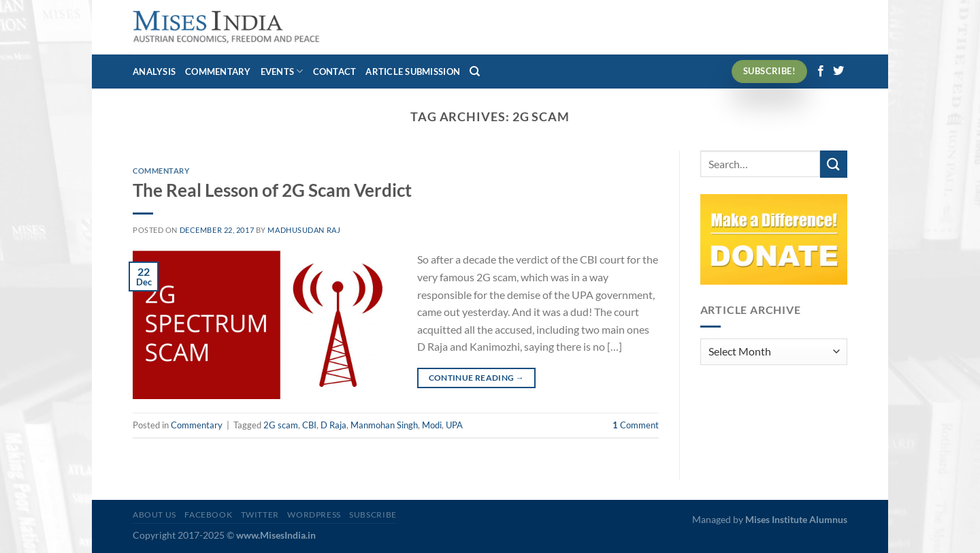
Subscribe (373, 515)
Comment (636, 425)
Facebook (208, 515)
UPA (454, 425)
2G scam (281, 425)
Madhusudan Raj (304, 230)
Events (282, 71)
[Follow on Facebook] (821, 72)
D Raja (333, 425)
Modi (432, 425)
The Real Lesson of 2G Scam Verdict (272, 190)
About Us (154, 515)
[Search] (475, 72)
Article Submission (413, 72)
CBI (309, 425)
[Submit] (834, 164)
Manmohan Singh (384, 425)
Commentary (218, 72)
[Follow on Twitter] (838, 72)
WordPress (314, 515)
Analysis (154, 72)
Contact (335, 72)
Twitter (260, 515)
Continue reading (477, 378)
